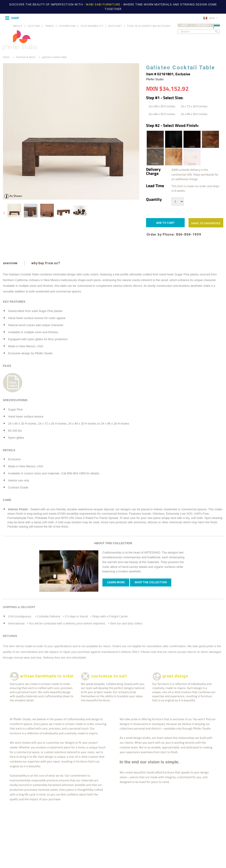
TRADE (49, 26)
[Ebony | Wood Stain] (173, 139)
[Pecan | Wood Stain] (173, 157)
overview (10, 263)
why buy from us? (46, 263)
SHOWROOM (67, 26)
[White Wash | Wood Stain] (192, 157)
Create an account (156, 26)
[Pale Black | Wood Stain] (155, 157)
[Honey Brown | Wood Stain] (210, 139)
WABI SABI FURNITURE (104, 4)
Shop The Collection (151, 582)
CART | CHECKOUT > (200, 25)
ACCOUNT (115, 26)
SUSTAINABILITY (92, 26)
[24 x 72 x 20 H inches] (194, 106)
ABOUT (18, 26)
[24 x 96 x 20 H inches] (194, 114)
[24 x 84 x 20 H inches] (162, 114)
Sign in (132, 26)
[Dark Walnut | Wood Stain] (155, 139)
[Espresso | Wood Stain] (192, 139)
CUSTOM (34, 26)
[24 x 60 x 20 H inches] (162, 106)
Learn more (116, 582)
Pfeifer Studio (155, 79)
